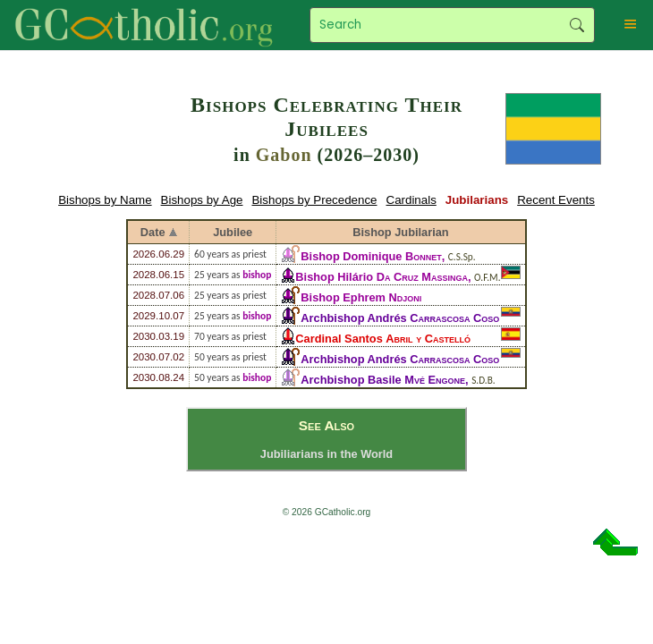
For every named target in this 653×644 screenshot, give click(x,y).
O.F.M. (488, 277)
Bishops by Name (105, 200)
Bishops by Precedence (314, 200)
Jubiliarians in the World (326, 454)
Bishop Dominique (371, 256)
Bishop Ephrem (361, 297)
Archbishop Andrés (400, 318)
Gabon (284, 155)
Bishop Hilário (382, 277)
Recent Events (556, 200)
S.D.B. (483, 380)
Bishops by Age (202, 200)
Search (577, 25)
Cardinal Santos (383, 339)
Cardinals (411, 200)
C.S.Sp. (462, 257)
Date (153, 232)
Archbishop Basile (383, 380)
